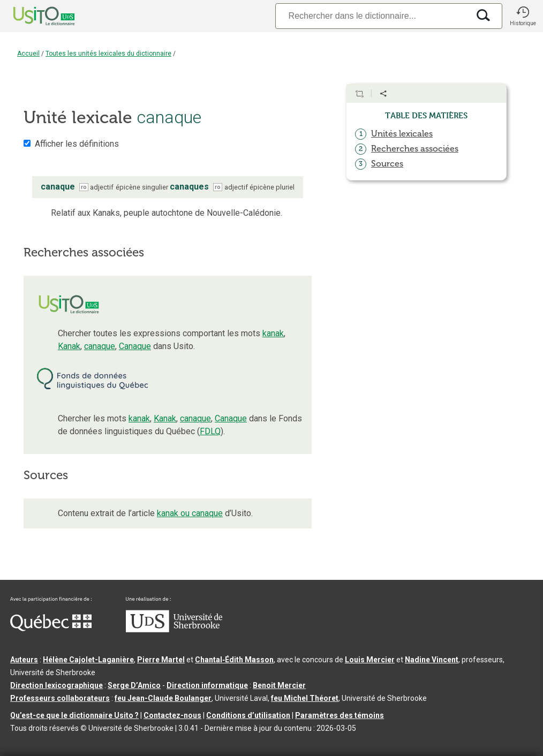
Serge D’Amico (134, 685)
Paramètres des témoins (340, 715)
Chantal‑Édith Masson (234, 660)
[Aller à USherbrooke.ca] (174, 630)
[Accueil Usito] (32, 16)
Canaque (135, 346)
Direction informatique (207, 685)
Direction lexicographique (56, 685)
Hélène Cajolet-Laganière (88, 660)
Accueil (28, 54)
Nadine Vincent (432, 660)
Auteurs (24, 660)
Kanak (69, 346)
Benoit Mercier (279, 685)
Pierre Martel (161, 660)
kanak (273, 333)
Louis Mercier (370, 660)
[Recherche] (372, 16)
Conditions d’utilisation (248, 715)
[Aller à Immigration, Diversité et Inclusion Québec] (51, 629)
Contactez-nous (172, 715)
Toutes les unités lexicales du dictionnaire (108, 54)
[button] (523, 16)
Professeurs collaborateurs (60, 698)
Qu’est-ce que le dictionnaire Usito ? (74, 715)
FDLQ (210, 431)
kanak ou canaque (190, 513)
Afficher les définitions (77, 144)
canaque (100, 346)
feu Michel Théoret (305, 698)
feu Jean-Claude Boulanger (163, 698)
